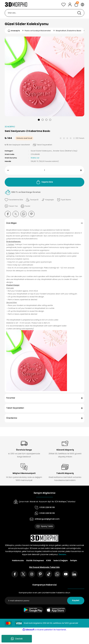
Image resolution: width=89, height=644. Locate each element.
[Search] (44, 13)
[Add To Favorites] (14, 200)
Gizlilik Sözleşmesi (35, 561)
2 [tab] (43, 120)
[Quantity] (44, 170)
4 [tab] (50, 120)
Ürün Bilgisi (11, 223)
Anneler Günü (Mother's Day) (65, 151)
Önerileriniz (12, 418)
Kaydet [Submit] (76, 600)
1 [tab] (39, 120)
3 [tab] (46, 120)
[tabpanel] (44, 76)
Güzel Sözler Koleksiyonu (27, 24)
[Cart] (76, 5)
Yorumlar (11, 398)
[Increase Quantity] (82, 170)
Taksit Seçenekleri (15, 408)
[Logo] (16, 5)
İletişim (74, 561)
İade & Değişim (61, 561)
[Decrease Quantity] (7, 170)
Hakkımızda (18, 561)
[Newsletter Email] (44, 601)
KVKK (49, 561)
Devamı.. (63, 554)
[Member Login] (70, 5)
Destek (17, 639)
